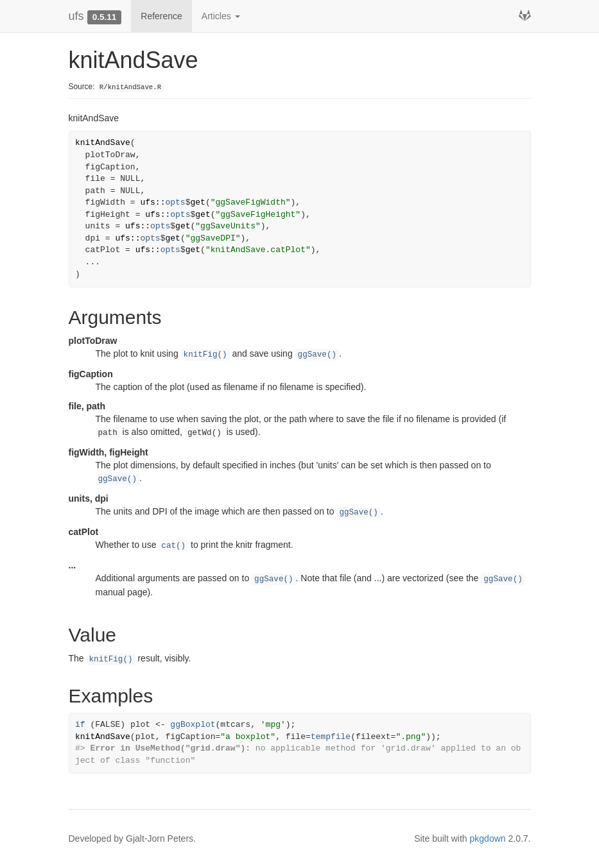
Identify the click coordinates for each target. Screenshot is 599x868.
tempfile (331, 737)
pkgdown (488, 838)
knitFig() (205, 355)
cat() (173, 546)
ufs (76, 16)
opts (175, 202)
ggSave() (317, 355)
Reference (161, 16)
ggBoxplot (193, 725)
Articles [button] (221, 16)
